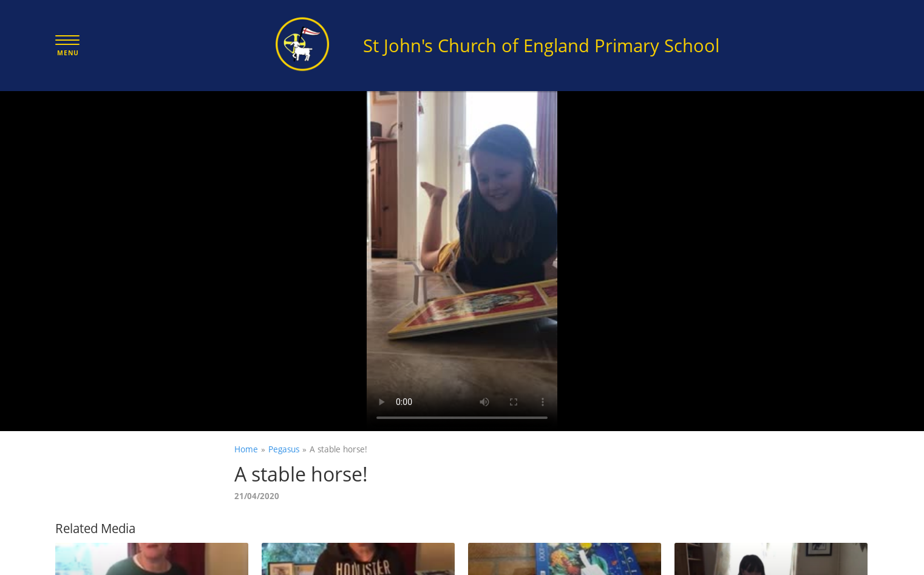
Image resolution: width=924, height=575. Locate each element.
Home (246, 449)
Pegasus (284, 449)
